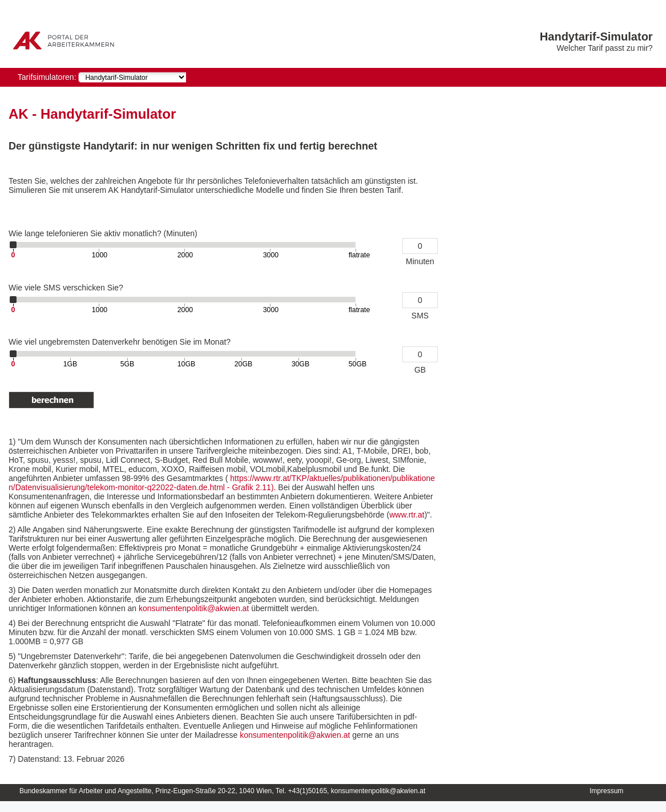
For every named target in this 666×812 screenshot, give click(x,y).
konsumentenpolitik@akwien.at (195, 608)
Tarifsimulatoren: (47, 77)
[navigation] (132, 77)
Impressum (606, 791)
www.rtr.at (407, 515)
